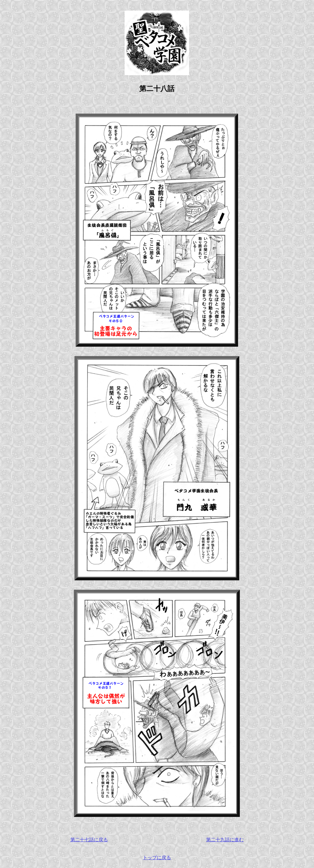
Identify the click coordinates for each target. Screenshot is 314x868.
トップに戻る (157, 858)
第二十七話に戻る (89, 840)
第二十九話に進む (225, 840)
